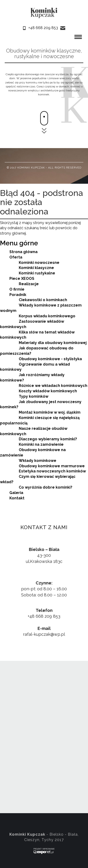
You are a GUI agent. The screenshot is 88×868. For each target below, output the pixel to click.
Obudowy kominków (31, 51)
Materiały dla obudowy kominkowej (53, 343)
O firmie (17, 289)
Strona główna (23, 252)
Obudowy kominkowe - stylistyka (50, 359)
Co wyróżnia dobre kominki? (46, 487)
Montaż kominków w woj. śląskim (50, 412)
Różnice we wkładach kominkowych (53, 386)
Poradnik (18, 295)
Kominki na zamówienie (41, 444)
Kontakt (17, 498)
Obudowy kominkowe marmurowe (52, 466)
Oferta (16, 257)
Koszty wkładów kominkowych (48, 391)
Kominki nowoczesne (39, 263)
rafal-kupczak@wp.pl (44, 634)
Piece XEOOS (22, 279)
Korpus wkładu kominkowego (47, 316)
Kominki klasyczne (36, 268)
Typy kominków (34, 396)
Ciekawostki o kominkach (43, 300)
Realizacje (29, 284)
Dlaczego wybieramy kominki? (48, 439)
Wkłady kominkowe (38, 461)
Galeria (16, 493)
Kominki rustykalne (37, 273)
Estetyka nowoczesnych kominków (52, 471)
